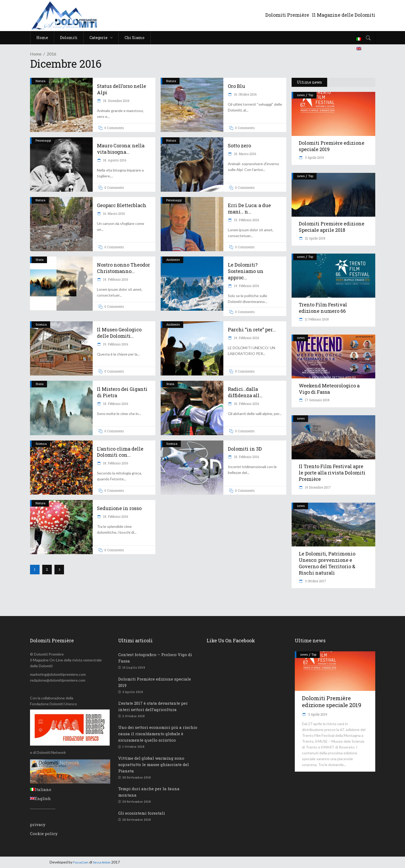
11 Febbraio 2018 (316, 319)
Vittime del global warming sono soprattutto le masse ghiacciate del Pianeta (154, 764)
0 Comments (114, 128)
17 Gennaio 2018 (317, 400)
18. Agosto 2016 (114, 160)
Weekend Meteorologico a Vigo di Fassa (329, 389)
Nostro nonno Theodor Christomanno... (123, 268)
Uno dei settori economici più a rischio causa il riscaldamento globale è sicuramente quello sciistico (158, 734)
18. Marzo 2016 (245, 154)
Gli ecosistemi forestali (142, 813)
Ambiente (173, 260)
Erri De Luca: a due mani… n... (249, 208)
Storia (40, 260)
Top (311, 95)
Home (36, 54)
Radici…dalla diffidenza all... (245, 392)
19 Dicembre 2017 (317, 487)
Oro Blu (236, 86)
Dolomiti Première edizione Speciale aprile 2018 (332, 227)
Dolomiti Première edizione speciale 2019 (332, 146)
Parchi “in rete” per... (252, 330)
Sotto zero (239, 146)
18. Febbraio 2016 (115, 404)
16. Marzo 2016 (114, 213)
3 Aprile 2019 (314, 157)
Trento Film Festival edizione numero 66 (323, 308)
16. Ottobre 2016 (245, 94)
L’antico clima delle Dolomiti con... (120, 452)
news (301, 95)
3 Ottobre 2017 (315, 581)
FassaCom (81, 862)
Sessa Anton (102, 862)
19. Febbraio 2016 (246, 220)
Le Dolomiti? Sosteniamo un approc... (246, 271)
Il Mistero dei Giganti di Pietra (122, 392)
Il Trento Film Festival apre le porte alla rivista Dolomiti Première (332, 473)
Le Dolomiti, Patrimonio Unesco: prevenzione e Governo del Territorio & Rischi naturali (327, 563)
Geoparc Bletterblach (122, 205)
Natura (40, 81)
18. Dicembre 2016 (116, 101)
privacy (38, 824)
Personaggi (43, 140)
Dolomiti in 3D (245, 449)
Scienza (41, 324)
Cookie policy (44, 833)
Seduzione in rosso (119, 508)
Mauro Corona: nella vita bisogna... (121, 149)
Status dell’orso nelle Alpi (121, 89)
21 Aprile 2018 (315, 238)
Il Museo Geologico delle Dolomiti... (119, 333)
